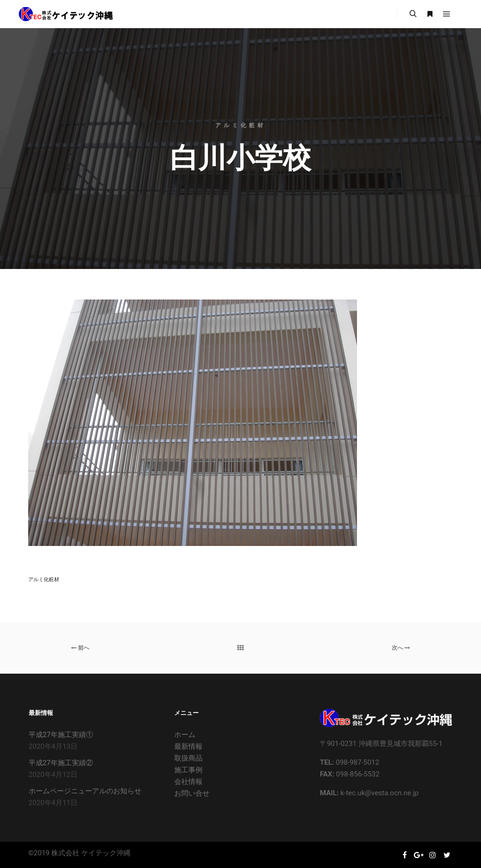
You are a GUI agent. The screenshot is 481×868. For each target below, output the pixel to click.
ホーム (185, 735)
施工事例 (188, 770)
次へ (401, 648)
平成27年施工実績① (61, 735)
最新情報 (188, 746)
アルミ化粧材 (44, 580)
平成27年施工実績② (61, 763)
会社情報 (188, 782)
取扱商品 (188, 758)
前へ (80, 648)
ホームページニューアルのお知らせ (85, 791)
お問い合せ (192, 793)
